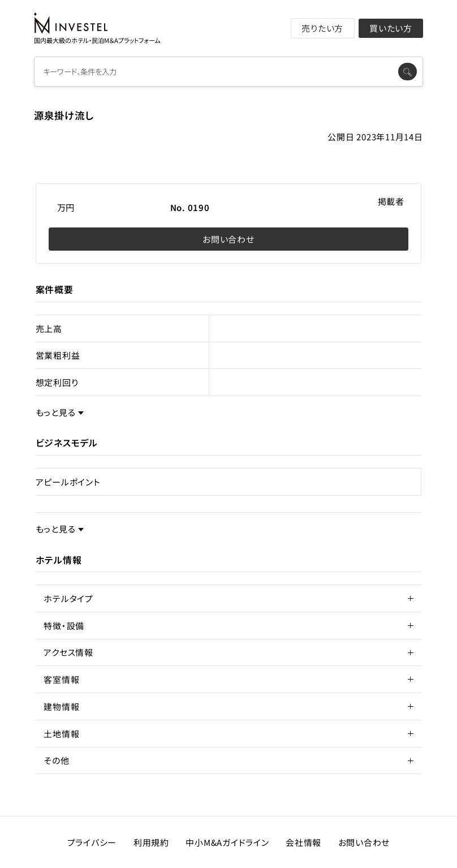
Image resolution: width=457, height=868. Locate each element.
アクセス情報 (68, 652)
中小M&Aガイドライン (227, 842)
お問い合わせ (228, 239)
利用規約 (151, 842)
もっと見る (56, 413)
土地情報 (61, 734)
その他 (56, 760)
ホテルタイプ (68, 598)
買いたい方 (391, 28)
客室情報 (61, 679)
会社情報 (303, 842)
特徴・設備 (64, 626)
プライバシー (92, 842)
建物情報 (61, 706)
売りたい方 (322, 28)
